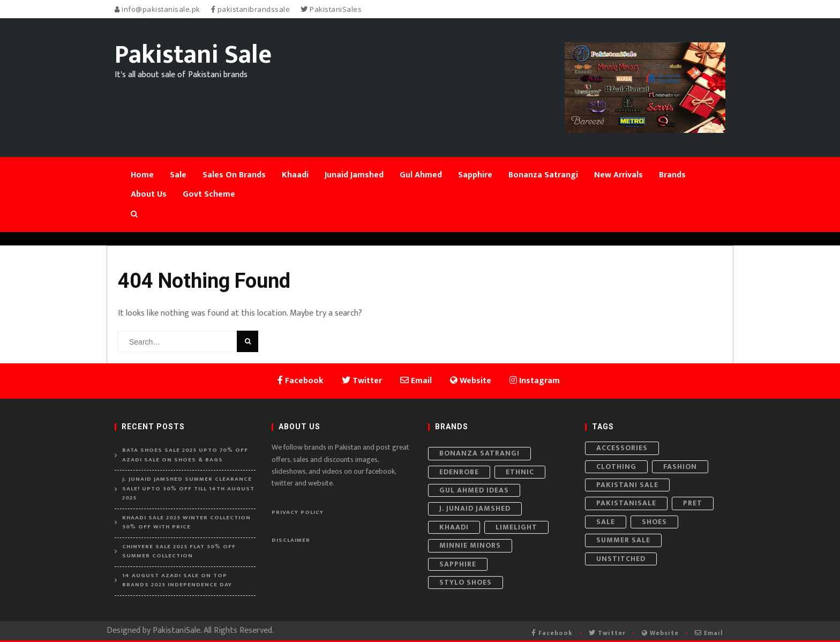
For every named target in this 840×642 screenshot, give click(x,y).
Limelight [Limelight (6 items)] (516, 527)
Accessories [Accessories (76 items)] (622, 448)
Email (709, 633)
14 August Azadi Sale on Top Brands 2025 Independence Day (177, 581)
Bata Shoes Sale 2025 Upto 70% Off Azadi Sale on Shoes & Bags (185, 455)
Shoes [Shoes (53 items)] (654, 522)
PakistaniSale (177, 630)
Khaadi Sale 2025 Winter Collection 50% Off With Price (186, 523)
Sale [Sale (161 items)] (606, 522)
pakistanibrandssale (251, 9)
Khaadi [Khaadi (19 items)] (454, 527)
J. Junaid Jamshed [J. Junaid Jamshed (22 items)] (475, 508)
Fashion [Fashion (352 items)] (680, 466)
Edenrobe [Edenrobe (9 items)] (459, 472)
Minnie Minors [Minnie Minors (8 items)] (470, 545)
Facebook (552, 633)
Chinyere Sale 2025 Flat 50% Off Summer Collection (179, 552)
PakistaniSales (331, 9)
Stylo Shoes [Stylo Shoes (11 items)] (466, 582)
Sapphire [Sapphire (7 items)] (458, 564)
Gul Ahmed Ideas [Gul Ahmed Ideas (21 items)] (474, 490)
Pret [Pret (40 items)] (693, 503)
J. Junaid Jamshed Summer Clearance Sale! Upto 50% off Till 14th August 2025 (188, 489)
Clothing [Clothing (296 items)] (616, 466)
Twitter (607, 633)
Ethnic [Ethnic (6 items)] (520, 472)
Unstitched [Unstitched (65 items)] (621, 559)
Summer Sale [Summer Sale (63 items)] (623, 540)
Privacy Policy (298, 512)
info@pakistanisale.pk (157, 9)
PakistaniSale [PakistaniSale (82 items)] (626, 503)
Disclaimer (291, 540)
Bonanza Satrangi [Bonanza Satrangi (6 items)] (479, 453)
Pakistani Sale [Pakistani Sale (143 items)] (627, 485)
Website (660, 633)
